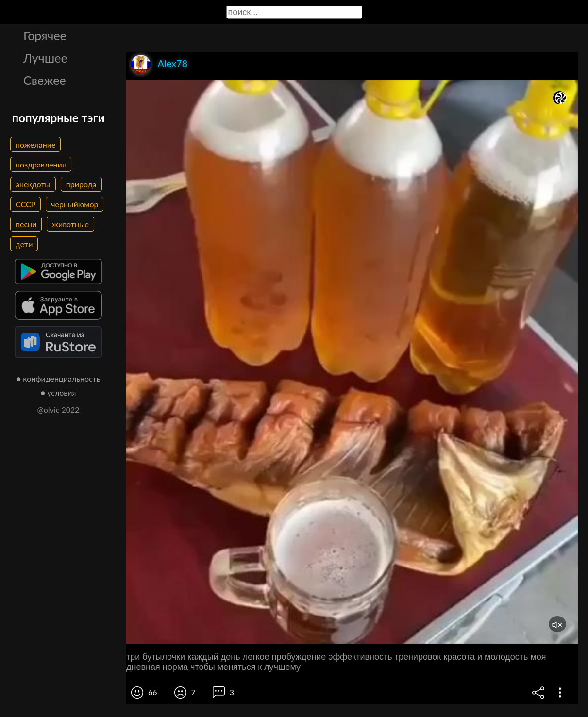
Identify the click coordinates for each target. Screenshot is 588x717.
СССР (25, 204)
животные (70, 224)
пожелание (35, 144)
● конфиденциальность (59, 378)
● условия (59, 392)
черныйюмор (75, 204)
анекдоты (33, 184)
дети (24, 244)
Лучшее (45, 58)
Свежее (45, 80)
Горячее (45, 35)
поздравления (41, 164)
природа (81, 184)
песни (26, 224)
